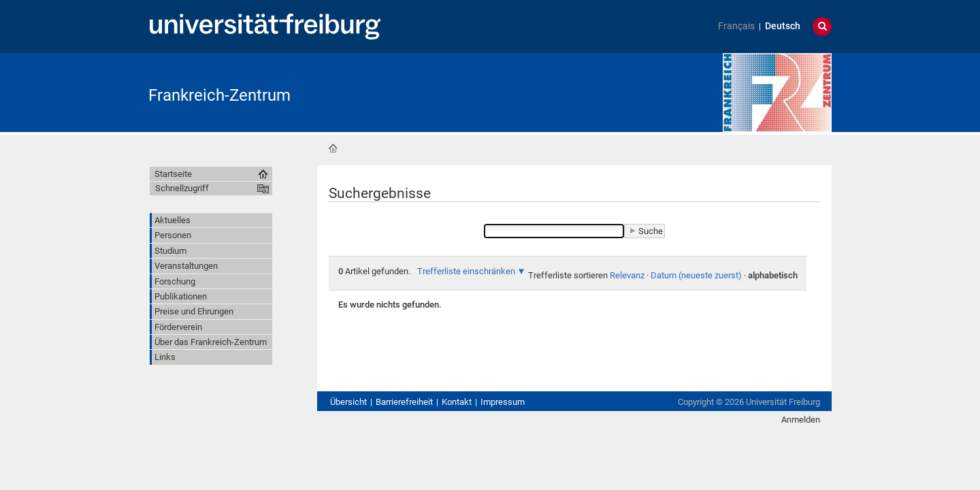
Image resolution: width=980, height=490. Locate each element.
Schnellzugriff (182, 188)
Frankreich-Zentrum (219, 95)
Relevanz (627, 275)
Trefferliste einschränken (466, 271)
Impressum (503, 402)
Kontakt (457, 402)
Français (736, 26)
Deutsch (783, 26)
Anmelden (801, 420)
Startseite (333, 148)
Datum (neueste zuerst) (696, 275)
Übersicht (348, 402)
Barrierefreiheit (404, 402)
